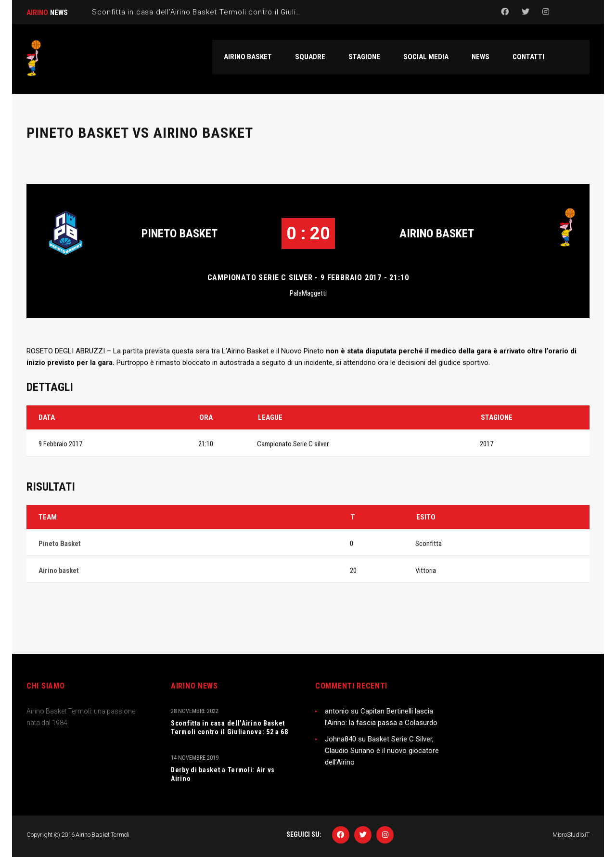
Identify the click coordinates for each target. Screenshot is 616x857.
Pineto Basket (180, 234)
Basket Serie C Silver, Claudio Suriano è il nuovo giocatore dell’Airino (382, 751)
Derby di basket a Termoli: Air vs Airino (223, 774)
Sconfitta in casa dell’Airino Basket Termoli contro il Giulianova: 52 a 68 (230, 727)
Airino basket (437, 234)
